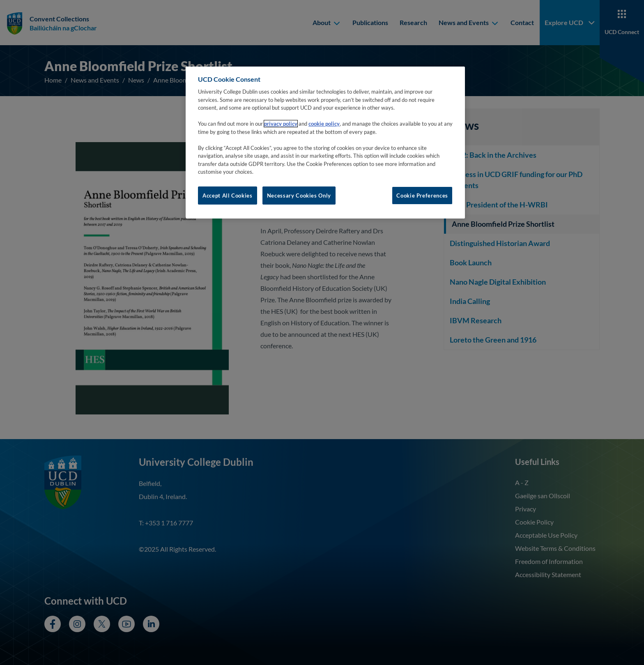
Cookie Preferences (422, 196)
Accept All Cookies (228, 196)
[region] (325, 143)
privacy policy (281, 124)
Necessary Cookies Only (299, 196)
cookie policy (324, 124)
